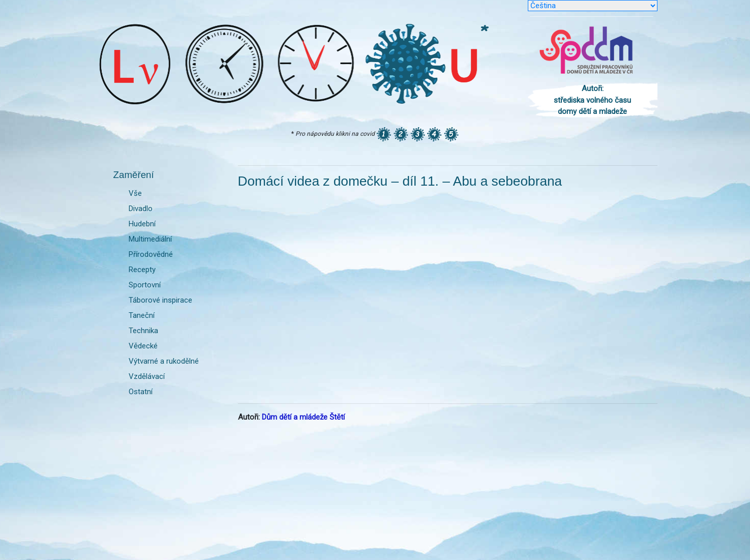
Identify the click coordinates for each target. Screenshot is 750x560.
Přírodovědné (151, 254)
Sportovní (145, 285)
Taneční (142, 315)
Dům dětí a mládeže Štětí (303, 417)
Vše (135, 193)
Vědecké (143, 346)
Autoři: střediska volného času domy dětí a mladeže (592, 100)
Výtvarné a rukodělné (164, 361)
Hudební (142, 224)
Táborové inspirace (160, 300)
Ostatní (141, 392)
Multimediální (150, 239)
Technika (143, 331)
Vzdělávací (147, 376)
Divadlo (141, 209)
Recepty (142, 270)
